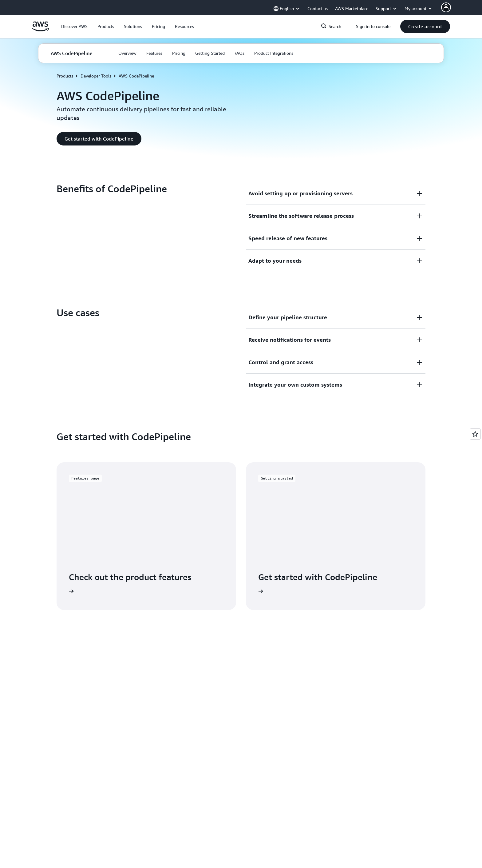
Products (65, 76)
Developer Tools (96, 76)
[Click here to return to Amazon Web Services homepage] (40, 30)
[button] (74, 26)
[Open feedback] (475, 434)
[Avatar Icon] (446, 7)
